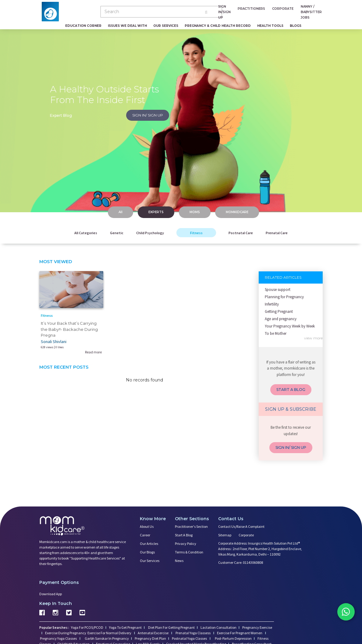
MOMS (195, 212)
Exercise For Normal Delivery (110, 633)
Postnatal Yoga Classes (190, 638)
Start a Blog (184, 535)
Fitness (196, 233)
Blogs (296, 26)
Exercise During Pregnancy (66, 633)
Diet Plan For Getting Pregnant (171, 627)
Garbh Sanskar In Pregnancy (107, 638)
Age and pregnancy (281, 319)
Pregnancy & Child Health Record (218, 26)
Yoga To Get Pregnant (125, 627)
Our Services (166, 26)
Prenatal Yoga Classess (193, 633)
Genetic (117, 233)
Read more (93, 352)
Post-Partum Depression (233, 638)
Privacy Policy (186, 544)
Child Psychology (150, 233)
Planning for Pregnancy (284, 297)
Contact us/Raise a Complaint (241, 526)
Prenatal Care (277, 233)
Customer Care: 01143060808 (241, 562)
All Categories (86, 233)
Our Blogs (147, 552)
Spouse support (278, 290)
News (179, 561)
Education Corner (83, 26)
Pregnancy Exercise (257, 627)
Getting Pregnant (279, 311)
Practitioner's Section (191, 526)
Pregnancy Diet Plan (150, 638)
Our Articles (149, 544)
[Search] (161, 12)
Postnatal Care (241, 233)
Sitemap (225, 535)
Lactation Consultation (218, 627)
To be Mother (276, 333)
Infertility (272, 304)
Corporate (246, 535)
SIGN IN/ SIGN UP (148, 115)
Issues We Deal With (127, 26)
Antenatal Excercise (153, 633)
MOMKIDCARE (237, 212)
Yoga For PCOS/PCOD (87, 627)
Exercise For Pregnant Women (240, 633)
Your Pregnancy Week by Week (290, 326)
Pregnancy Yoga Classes (59, 638)
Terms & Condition (189, 552)
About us (147, 526)
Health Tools (270, 26)
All (121, 212)
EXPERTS (156, 212)
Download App (51, 594)
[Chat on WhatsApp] (344, 614)
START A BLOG (291, 390)
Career (145, 535)
